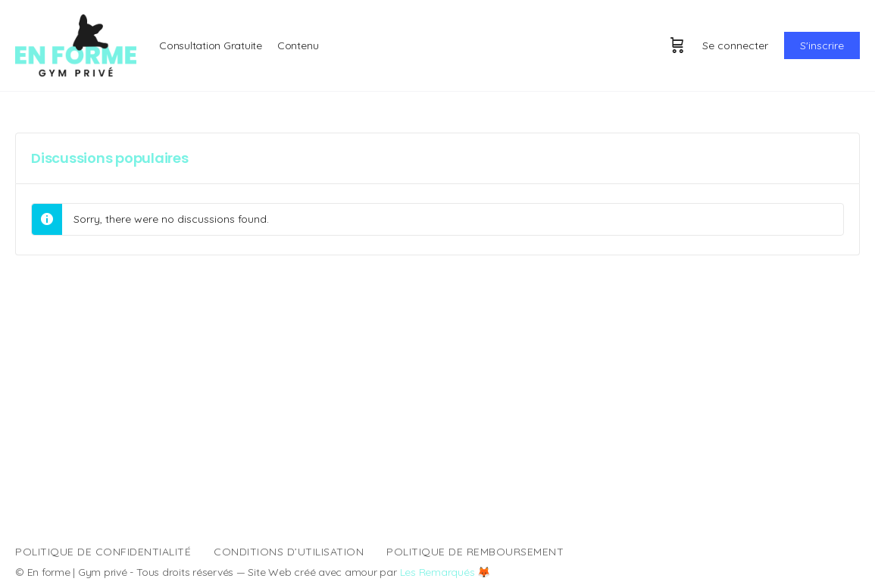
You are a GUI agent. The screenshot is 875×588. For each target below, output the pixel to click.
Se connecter (735, 45)
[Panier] (677, 45)
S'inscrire (822, 45)
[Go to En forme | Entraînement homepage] (76, 44)
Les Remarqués (437, 572)
